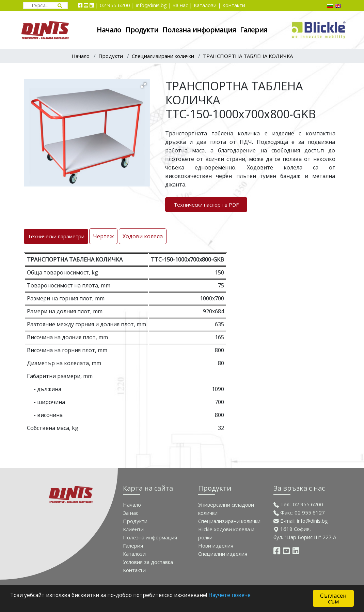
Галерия (254, 30)
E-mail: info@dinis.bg (301, 521)
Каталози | (207, 5)
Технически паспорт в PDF (206, 205)
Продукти (142, 30)
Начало (109, 30)
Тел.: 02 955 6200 (298, 504)
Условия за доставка (148, 562)
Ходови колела (143, 236)
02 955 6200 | (118, 5)
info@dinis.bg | (154, 5)
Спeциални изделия (223, 554)
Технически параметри (56, 236)
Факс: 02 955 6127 (299, 512)
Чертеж (103, 236)
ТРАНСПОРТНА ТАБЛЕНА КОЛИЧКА (248, 56)
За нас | (183, 5)
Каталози (134, 554)
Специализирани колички (163, 56)
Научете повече (252, 596)
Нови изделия (216, 546)
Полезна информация (199, 30)
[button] (144, 85)
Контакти (234, 5)
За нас (131, 513)
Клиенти (133, 529)
